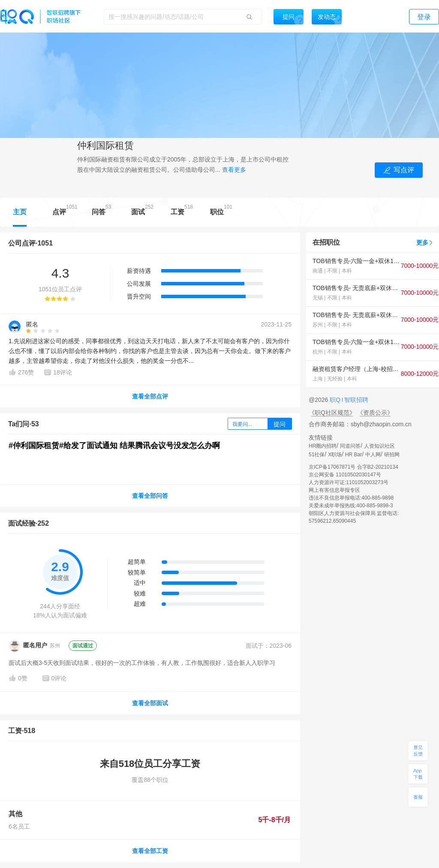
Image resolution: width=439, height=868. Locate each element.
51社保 (317, 455)
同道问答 (350, 446)
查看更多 (234, 170)
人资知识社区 (379, 446)
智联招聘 (355, 400)
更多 (422, 242)
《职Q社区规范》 (332, 413)
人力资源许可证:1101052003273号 (349, 482)
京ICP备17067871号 (332, 467)
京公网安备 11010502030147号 (345, 475)
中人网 (373, 455)
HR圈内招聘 (323, 446)
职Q (336, 400)
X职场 (335, 455)
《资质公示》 (375, 413)
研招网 (392, 455)
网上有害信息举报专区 (334, 490)
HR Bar (353, 455)
